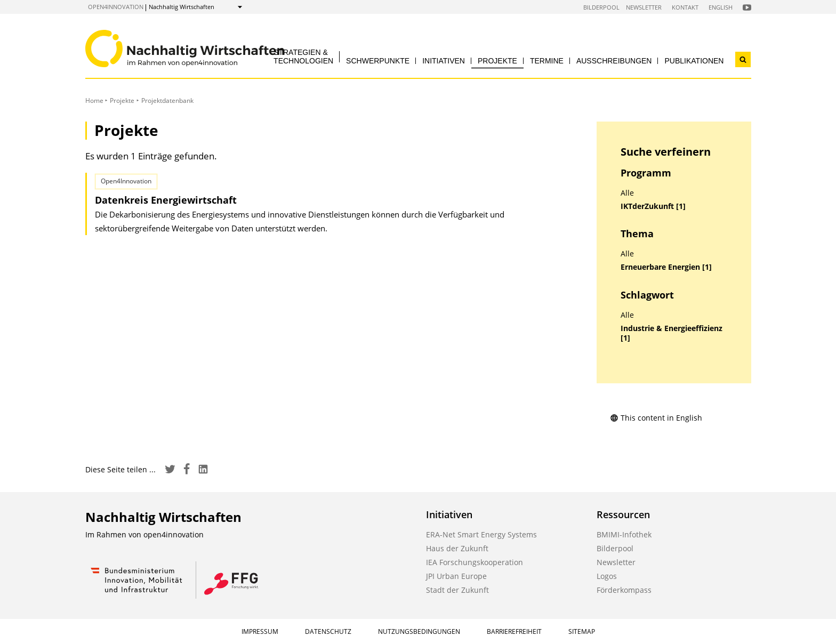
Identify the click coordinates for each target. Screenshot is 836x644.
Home (94, 100)
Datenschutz (328, 631)
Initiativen (444, 61)
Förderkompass (624, 590)
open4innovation (116, 7)
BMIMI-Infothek (624, 534)
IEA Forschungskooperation (475, 562)
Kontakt (685, 7)
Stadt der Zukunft (457, 590)
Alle (627, 193)
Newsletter (644, 7)
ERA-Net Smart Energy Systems (481, 534)
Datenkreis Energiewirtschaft (166, 200)
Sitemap (582, 631)
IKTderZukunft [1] (653, 206)
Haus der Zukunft (457, 548)
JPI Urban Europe (456, 576)
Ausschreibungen (614, 61)
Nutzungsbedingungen (419, 631)
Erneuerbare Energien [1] (666, 267)
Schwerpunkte (378, 61)
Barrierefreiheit (514, 631)
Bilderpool (601, 7)
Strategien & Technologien (303, 56)
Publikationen (694, 61)
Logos (607, 576)
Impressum (260, 631)
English (721, 7)
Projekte (497, 61)
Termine (547, 61)
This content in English (656, 418)
